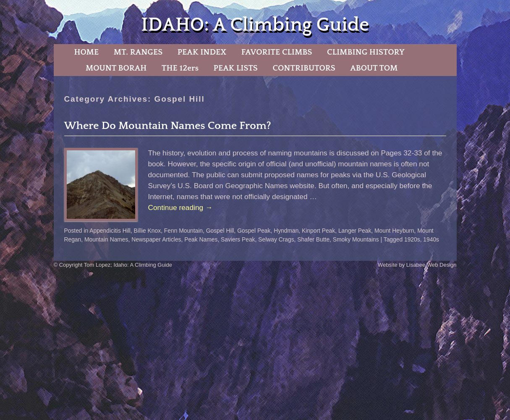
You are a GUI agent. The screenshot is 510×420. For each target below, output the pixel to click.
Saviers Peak (238, 239)
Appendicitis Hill (110, 231)
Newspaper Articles (156, 239)
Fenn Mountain (183, 231)
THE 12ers (180, 68)
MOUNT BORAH (116, 68)
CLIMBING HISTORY (366, 52)
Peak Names (201, 239)
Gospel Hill (220, 231)
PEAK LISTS (236, 68)
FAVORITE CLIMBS (277, 52)
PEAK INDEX (202, 52)
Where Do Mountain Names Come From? (168, 126)
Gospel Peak (254, 231)
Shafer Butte (313, 239)
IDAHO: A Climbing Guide (255, 25)
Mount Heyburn (394, 231)
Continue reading (180, 207)
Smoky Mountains (356, 239)
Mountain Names (106, 239)
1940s (431, 239)
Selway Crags (276, 239)
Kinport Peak (318, 231)
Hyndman (286, 231)
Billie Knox (148, 231)
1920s (412, 239)
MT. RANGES (138, 52)
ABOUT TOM (374, 68)
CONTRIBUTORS (304, 68)
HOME (86, 52)
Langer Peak (355, 231)
